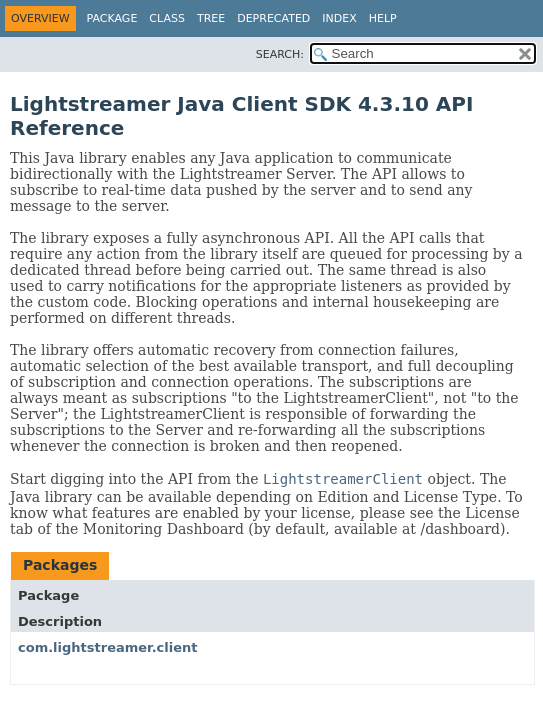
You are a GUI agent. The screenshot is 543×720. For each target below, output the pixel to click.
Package (112, 18)
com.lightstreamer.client (108, 647)
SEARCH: (280, 54)
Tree (211, 18)
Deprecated (273, 18)
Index (339, 18)
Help (383, 18)
